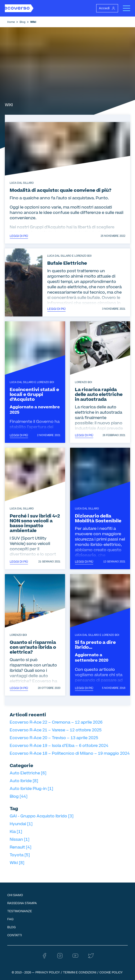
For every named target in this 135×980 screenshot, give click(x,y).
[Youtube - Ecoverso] (75, 957)
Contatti (15, 935)
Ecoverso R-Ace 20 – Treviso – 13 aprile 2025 (54, 738)
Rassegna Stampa (22, 903)
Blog (23, 22)
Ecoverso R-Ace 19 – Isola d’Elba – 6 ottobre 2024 (59, 746)
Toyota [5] (20, 855)
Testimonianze (20, 911)
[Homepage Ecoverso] (19, 8)
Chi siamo (15, 895)
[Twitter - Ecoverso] (91, 957)
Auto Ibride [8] (24, 781)
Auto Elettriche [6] (28, 773)
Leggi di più (19, 236)
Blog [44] (19, 796)
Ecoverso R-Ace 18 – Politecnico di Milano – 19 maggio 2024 (70, 753)
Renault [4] (20, 847)
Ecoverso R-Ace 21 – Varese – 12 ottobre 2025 (56, 730)
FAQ (10, 919)
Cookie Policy (111, 972)
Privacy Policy (48, 972)
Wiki (33, 22)
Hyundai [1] (21, 824)
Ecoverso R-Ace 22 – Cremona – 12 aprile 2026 (56, 722)
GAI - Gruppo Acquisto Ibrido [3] (42, 816)
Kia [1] (16, 832)
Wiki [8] (17, 863)
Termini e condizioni (80, 972)
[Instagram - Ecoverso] (60, 957)
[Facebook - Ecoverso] (44, 957)
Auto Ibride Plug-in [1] (31, 789)
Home (11, 22)
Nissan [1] (20, 840)
